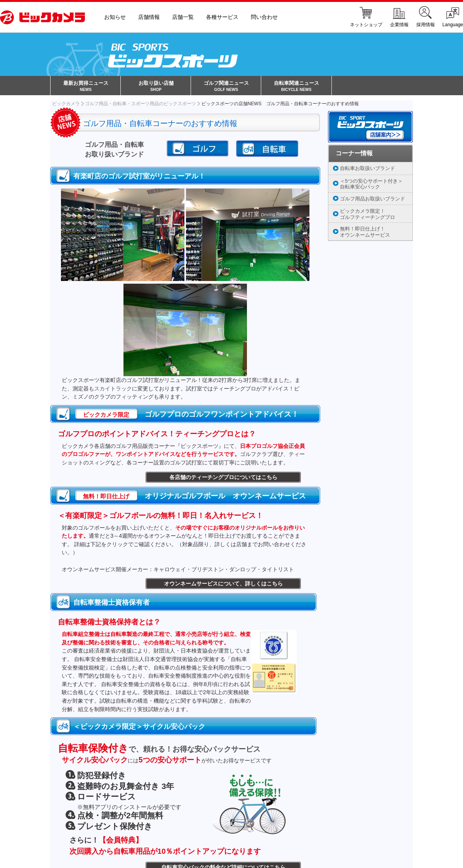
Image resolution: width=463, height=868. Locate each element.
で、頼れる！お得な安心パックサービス (159, 750)
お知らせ (115, 17)
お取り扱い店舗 (156, 87)
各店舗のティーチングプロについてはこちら (223, 478)
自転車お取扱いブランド (368, 169)
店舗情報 (149, 17)
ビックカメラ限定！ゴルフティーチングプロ (368, 215)
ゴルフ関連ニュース (226, 87)
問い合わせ (264, 17)
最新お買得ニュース (86, 87)
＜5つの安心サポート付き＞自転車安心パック (371, 185)
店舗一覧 (183, 17)
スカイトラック (113, 389)
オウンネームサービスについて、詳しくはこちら (223, 585)
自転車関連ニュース (297, 87)
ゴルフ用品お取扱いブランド (373, 199)
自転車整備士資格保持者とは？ (109, 623)
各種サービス (222, 17)
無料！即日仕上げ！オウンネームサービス (365, 233)
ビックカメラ (66, 104)
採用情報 (426, 17)
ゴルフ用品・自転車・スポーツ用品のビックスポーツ (140, 104)
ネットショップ (366, 17)
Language (453, 17)
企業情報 (399, 17)
